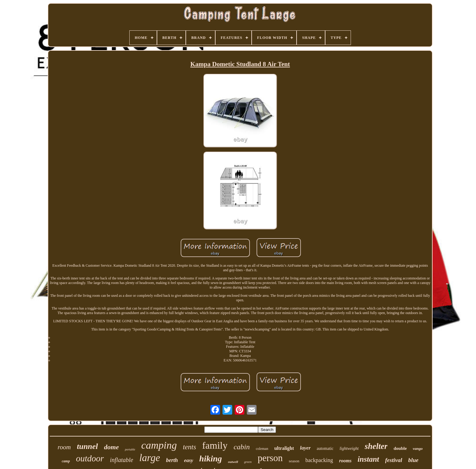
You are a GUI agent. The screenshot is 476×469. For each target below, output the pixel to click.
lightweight (349, 448)
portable (130, 449)
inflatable (122, 460)
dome (112, 447)
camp (66, 461)
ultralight (284, 448)
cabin (241, 447)
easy (189, 460)
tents (189, 447)
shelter (376, 446)
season (294, 461)
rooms (345, 461)
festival (394, 460)
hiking (211, 459)
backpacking (319, 460)
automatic (325, 448)
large (150, 458)
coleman (262, 449)
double (400, 448)
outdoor (90, 458)
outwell (233, 462)
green (248, 462)
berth (172, 460)
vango (418, 448)
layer (305, 448)
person (270, 458)
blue (413, 460)
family (215, 445)
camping (159, 445)
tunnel (87, 446)
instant (368, 459)
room (64, 447)
